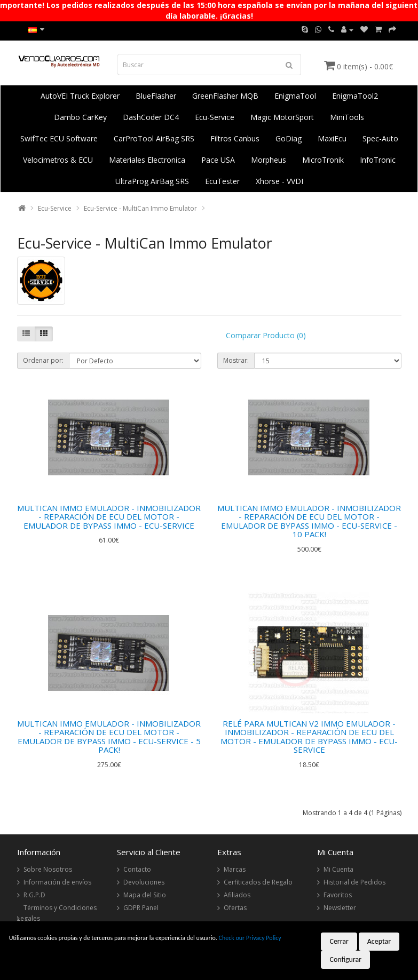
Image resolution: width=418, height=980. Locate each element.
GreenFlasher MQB (225, 96)
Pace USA (218, 160)
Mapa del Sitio (145, 895)
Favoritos (338, 895)
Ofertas (235, 908)
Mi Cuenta (338, 869)
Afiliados (237, 895)
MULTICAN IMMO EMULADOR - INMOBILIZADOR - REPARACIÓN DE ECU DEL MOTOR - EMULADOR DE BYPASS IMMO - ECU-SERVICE (109, 517)
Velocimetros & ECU (58, 160)
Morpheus (269, 160)
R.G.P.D (34, 895)
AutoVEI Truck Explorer (80, 96)
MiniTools (347, 117)
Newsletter (340, 908)
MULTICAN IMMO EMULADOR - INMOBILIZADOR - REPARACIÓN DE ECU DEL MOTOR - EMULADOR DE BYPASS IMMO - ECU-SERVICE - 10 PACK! (309, 521)
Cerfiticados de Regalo (258, 882)
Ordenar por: (43, 360)
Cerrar (339, 941)
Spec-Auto (380, 138)
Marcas (235, 869)
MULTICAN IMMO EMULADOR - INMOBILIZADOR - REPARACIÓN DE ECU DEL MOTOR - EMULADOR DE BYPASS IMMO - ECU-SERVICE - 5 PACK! (109, 737)
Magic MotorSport (282, 117)
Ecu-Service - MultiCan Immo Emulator (140, 208)
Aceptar (379, 941)
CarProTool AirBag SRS (154, 138)
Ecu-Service (215, 117)
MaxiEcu (332, 138)
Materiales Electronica (147, 160)
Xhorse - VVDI (279, 181)
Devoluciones (144, 882)
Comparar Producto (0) (266, 335)
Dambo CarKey (80, 117)
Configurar (345, 959)
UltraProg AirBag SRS (152, 181)
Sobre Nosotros (48, 869)
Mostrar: (236, 360)
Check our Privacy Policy (250, 938)
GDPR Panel (141, 908)
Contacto (137, 869)
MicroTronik (323, 160)
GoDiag (289, 138)
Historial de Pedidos (354, 882)
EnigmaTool (295, 96)
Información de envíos (57, 882)
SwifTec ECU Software (59, 138)
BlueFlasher (156, 96)
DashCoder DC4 (151, 117)
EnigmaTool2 (355, 96)
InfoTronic (378, 160)
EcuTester (222, 181)
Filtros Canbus (235, 138)
